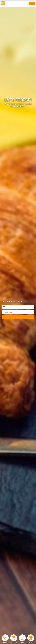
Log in (32, 4)
